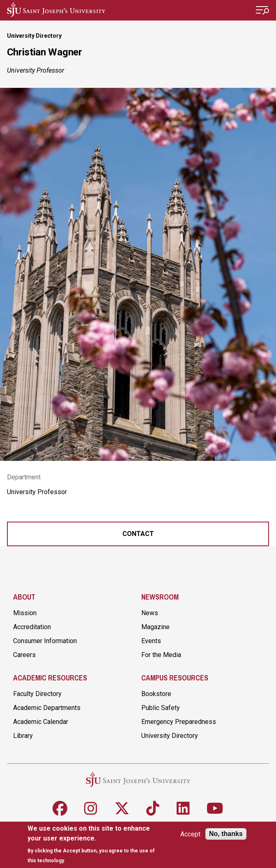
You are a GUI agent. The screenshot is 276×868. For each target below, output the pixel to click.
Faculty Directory (37, 694)
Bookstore (156, 694)
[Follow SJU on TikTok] (153, 808)
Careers (24, 655)
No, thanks (226, 834)
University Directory (34, 36)
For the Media (161, 655)
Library (23, 736)
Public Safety (161, 708)
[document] (94, 844)
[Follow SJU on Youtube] (215, 808)
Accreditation (32, 627)
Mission (25, 613)
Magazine (155, 627)
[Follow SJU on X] (122, 808)
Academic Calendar (41, 722)
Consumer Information (45, 641)
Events (151, 641)
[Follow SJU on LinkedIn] (183, 808)
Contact (138, 534)
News (150, 613)
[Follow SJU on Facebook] (60, 808)
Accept (190, 834)
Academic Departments (47, 708)
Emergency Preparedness (179, 722)
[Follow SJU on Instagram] (91, 808)
